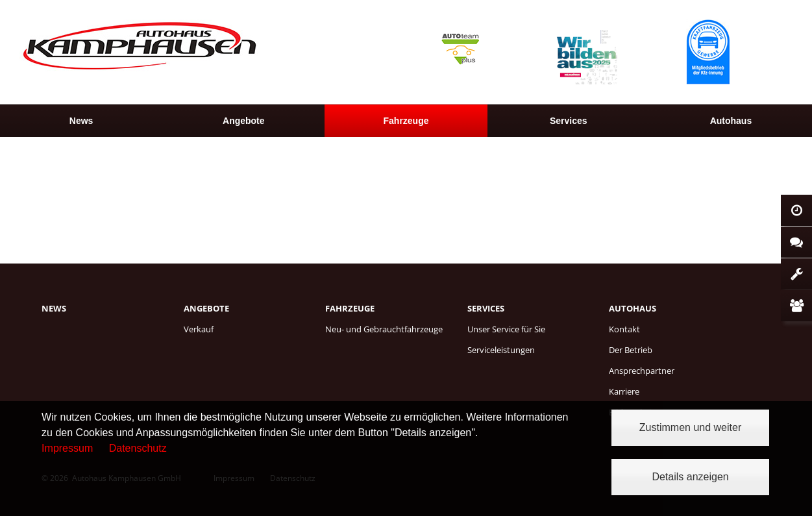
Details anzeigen (690, 477)
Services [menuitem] (569, 121)
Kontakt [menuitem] (624, 329)
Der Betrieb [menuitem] (631, 350)
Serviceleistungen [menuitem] (501, 350)
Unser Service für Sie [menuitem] (506, 329)
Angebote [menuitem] (244, 121)
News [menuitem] (81, 121)
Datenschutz (138, 448)
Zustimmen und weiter (690, 427)
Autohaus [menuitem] (633, 308)
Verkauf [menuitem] (199, 329)
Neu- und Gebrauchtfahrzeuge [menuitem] (384, 329)
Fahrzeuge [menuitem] (406, 121)
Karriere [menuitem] (624, 391)
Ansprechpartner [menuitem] (642, 371)
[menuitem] (81, 121)
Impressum (67, 448)
